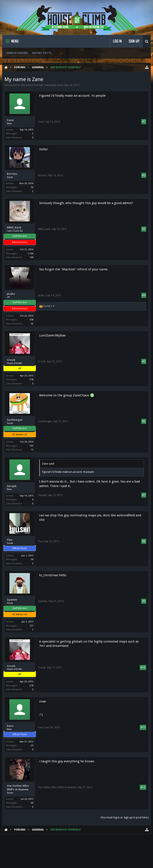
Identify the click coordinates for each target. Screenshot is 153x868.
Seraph (12, 486)
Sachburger (15, 420)
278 (31, 380)
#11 (143, 727)
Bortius (12, 174)
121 (31, 626)
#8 (144, 541)
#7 (144, 495)
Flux (10, 540)
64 (32, 803)
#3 (144, 229)
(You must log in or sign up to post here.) (124, 818)
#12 (143, 787)
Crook (11, 360)
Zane (60, 85)
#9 (144, 601)
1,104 (30, 254)
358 (31, 320)
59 (32, 559)
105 (31, 446)
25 (32, 746)
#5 (144, 361)
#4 (144, 295)
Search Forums (17, 53)
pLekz (11, 294)
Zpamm (12, 600)
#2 (144, 175)
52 (32, 187)
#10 (143, 668)
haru (10, 726)
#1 (144, 122)
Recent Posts (42, 53)
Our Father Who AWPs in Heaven (18, 788)
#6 (144, 421)
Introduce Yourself (32, 85)
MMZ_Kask (14, 227)
